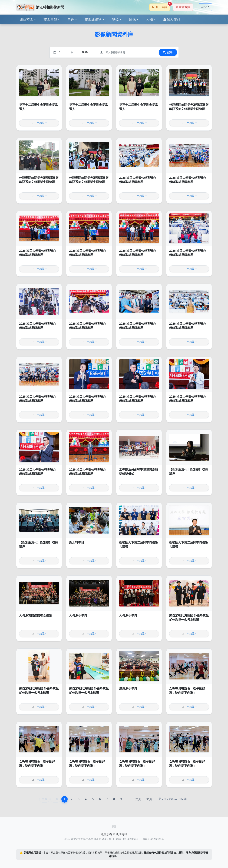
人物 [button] (150, 19)
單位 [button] (115, 19)
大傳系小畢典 (78, 616)
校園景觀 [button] (50, 19)
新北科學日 (77, 543)
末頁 (149, 799)
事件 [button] (71, 19)
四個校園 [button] (26, 19)
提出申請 (161, 6)
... (129, 799)
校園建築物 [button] (93, 19)
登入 (205, 7)
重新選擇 (183, 7)
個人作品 (172, 19)
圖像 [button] (132, 19)
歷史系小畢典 (128, 688)
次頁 (138, 799)
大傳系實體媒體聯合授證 (36, 616)
